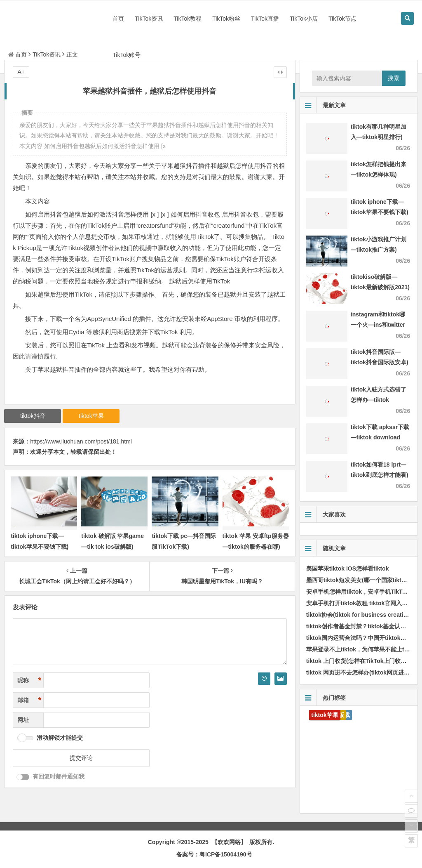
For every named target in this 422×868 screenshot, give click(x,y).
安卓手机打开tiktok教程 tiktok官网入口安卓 (363, 603)
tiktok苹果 (91, 416)
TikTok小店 (304, 19)
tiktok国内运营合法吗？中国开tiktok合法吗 (362, 638)
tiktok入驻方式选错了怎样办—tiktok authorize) (379, 400)
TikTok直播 (265, 19)
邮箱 (29, 700)
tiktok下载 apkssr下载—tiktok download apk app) (380, 437)
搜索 (394, 78)
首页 (118, 19)
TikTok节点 (342, 19)
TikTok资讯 (149, 19)
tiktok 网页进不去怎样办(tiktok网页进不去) (362, 672)
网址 (23, 720)
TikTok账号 (127, 55)
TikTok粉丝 (226, 19)
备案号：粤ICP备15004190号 (214, 854)
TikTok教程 (188, 19)
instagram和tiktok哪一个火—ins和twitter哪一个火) (378, 325)
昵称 (29, 680)
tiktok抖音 (33, 416)
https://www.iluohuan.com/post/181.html (81, 441)
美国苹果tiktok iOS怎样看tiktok (348, 568)
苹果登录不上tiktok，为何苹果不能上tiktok (362, 649)
